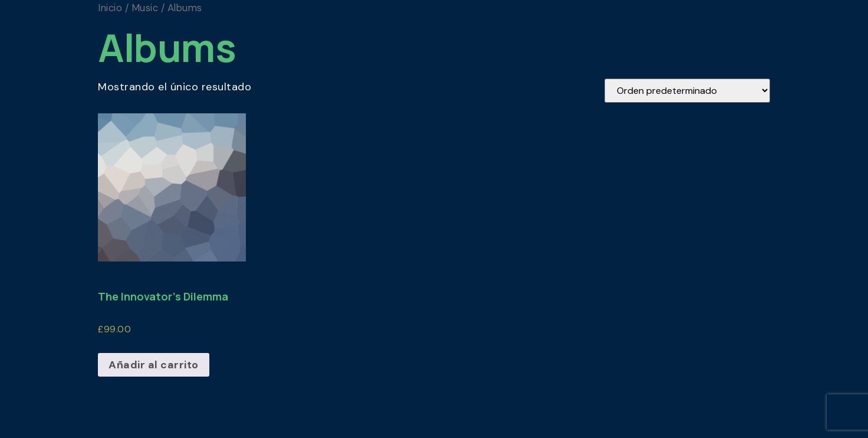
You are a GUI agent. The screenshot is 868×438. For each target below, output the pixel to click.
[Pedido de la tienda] (687, 91)
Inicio (110, 8)
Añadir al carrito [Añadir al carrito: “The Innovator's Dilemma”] (154, 365)
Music (145, 8)
